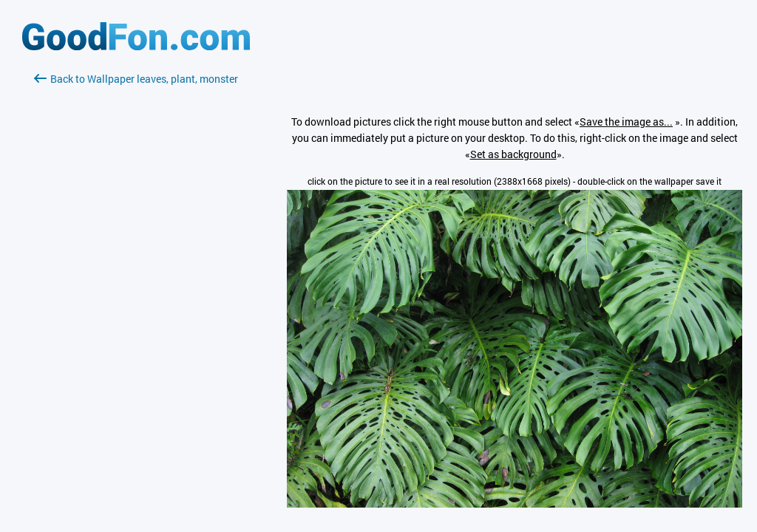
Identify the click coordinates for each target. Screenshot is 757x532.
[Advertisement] (136, 262)
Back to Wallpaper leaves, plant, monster (136, 79)
